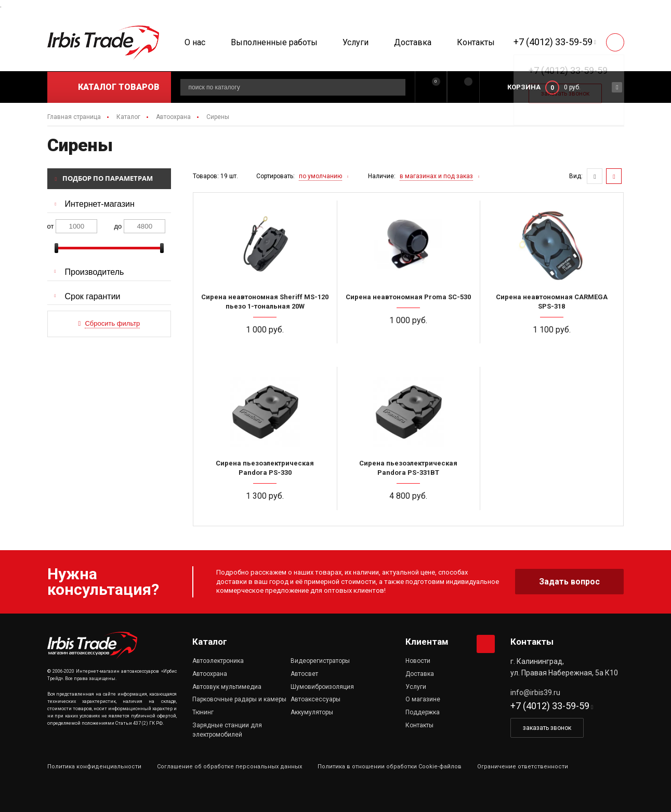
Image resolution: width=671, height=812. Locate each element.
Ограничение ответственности (523, 767)
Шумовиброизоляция (322, 687)
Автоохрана (210, 674)
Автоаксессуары (315, 699)
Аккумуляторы (312, 712)
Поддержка (423, 712)
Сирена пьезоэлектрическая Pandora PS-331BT (408, 468)
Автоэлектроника (218, 661)
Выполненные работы (274, 42)
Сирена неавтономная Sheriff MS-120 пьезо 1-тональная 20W (265, 302)
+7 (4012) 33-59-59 (553, 42)
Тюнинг (203, 712)
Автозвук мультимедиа (227, 687)
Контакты (476, 42)
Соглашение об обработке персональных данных (229, 767)
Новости (418, 661)
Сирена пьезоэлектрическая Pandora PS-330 (265, 468)
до (118, 226)
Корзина (524, 87)
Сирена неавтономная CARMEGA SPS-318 (552, 302)
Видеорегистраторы (320, 661)
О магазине (423, 699)
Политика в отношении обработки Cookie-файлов (390, 767)
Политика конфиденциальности (94, 767)
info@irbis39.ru (535, 693)
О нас (195, 42)
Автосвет (304, 674)
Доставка (413, 42)
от (51, 226)
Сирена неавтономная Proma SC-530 (408, 297)
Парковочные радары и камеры (239, 699)
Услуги (356, 42)
